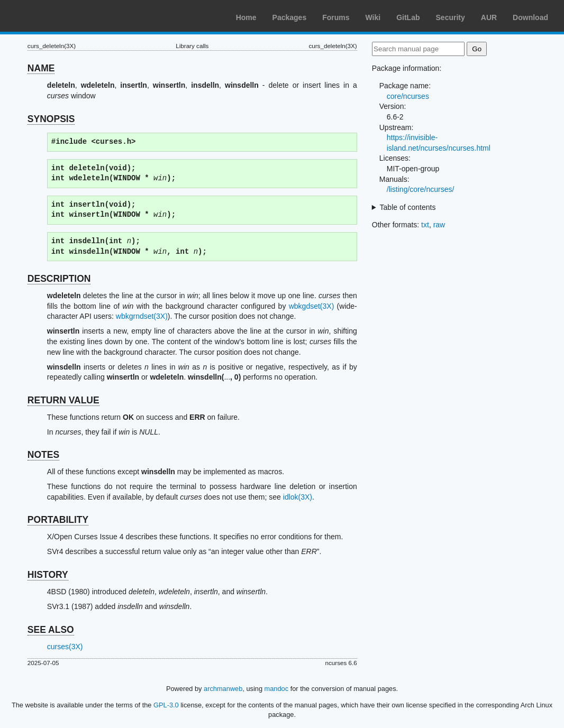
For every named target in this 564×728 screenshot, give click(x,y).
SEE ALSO (51, 630)
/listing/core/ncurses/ (421, 189)
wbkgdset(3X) (312, 306)
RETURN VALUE (63, 400)
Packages (290, 17)
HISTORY (48, 575)
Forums (336, 17)
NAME (41, 68)
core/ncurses (408, 96)
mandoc (277, 689)
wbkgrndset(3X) (142, 316)
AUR (489, 17)
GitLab (408, 17)
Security (451, 17)
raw (439, 225)
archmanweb (223, 689)
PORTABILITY (58, 520)
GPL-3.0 (166, 705)
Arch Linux (58, 16)
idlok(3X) (298, 497)
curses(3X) (65, 647)
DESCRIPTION (59, 279)
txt (425, 225)
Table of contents (408, 207)
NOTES (43, 455)
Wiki (373, 17)
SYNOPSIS (51, 119)
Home (246, 17)
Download (530, 17)
